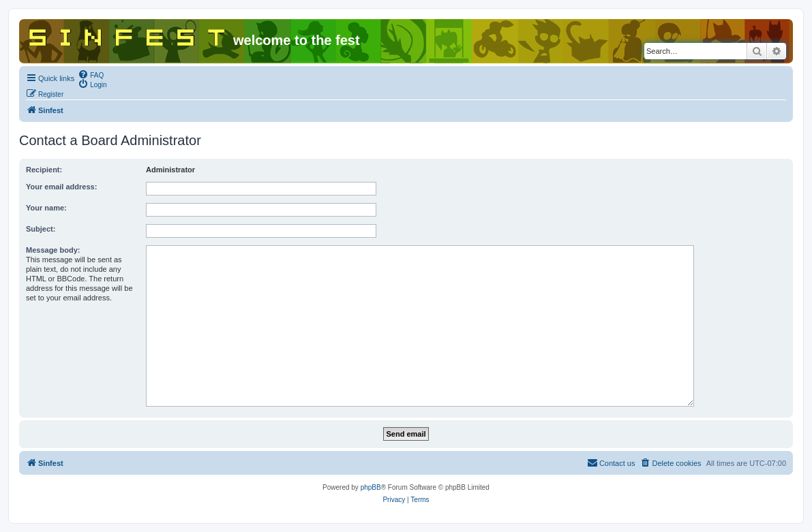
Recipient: (44, 170)
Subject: (41, 229)
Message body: (53, 250)
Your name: (46, 208)
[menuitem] (91, 74)
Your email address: (61, 187)
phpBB (371, 487)
